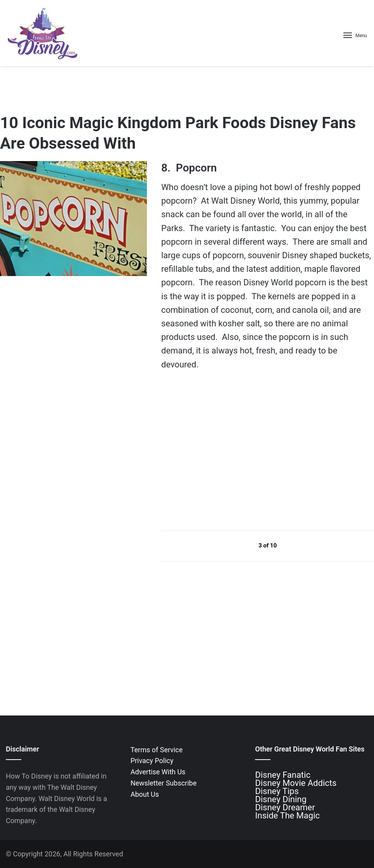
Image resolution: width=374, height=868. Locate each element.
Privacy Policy (152, 761)
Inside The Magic (287, 816)
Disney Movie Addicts (296, 783)
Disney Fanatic (283, 775)
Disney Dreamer (285, 807)
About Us (145, 794)
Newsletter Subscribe (164, 783)
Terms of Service (157, 750)
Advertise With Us (158, 772)
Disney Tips (277, 791)
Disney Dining (281, 799)
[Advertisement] (219, 450)
